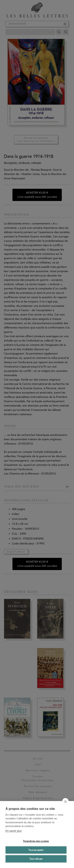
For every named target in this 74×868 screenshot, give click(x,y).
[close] (65, 801)
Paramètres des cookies (36, 841)
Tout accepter (36, 850)
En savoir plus (14, 831)
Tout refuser (36, 859)
